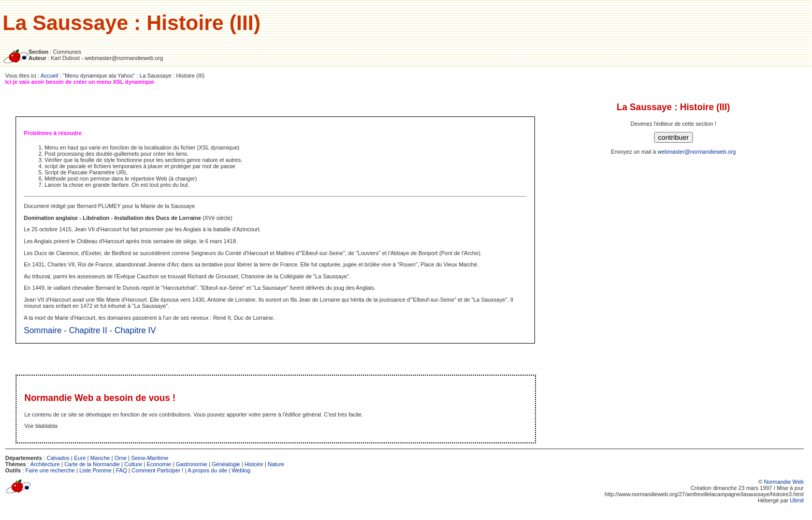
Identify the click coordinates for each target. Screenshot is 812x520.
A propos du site (207, 470)
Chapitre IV (135, 330)
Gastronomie (191, 464)
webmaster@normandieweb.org (697, 152)
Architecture (45, 464)
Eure (80, 458)
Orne (121, 458)
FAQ (121, 470)
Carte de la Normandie (92, 464)
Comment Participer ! (157, 470)
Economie (159, 464)
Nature (276, 464)
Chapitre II (88, 330)
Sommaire (43, 330)
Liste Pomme (95, 470)
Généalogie (226, 464)
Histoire (254, 464)
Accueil (49, 76)
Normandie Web (784, 482)
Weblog (241, 470)
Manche (100, 458)
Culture (133, 464)
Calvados (58, 458)
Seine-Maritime (150, 458)
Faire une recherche (50, 470)
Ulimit (797, 500)
